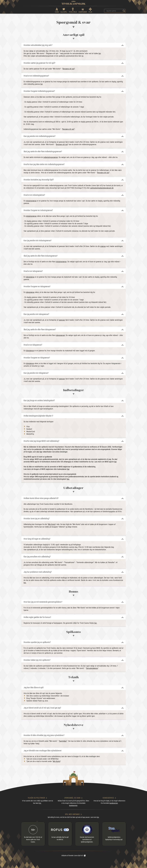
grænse (103, 246)
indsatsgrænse (31, 201)
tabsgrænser (60, 335)
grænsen (62, 320)
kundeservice (73, 805)
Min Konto (52, 524)
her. (68, 479)
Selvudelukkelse (92, 668)
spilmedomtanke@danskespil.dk (102, 188)
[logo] (73, 3)
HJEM (57, 10)
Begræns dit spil (69, 69)
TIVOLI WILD (73, 10)
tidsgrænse (30, 351)
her (100, 53)
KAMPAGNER (83, 10)
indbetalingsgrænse (51, 157)
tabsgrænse (30, 277)
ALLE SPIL (64, 10)
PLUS (90, 10)
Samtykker (63, 741)
